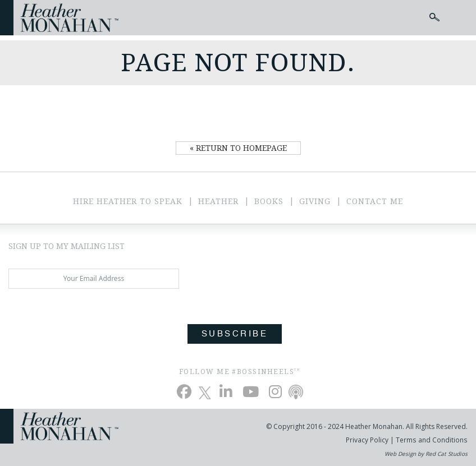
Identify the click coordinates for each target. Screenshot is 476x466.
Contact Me (375, 201)
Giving (315, 201)
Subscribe (235, 334)
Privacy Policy (368, 440)
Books (269, 201)
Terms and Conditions (431, 440)
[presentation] (94, 322)
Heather (218, 201)
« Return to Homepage (238, 148)
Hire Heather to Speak (128, 201)
